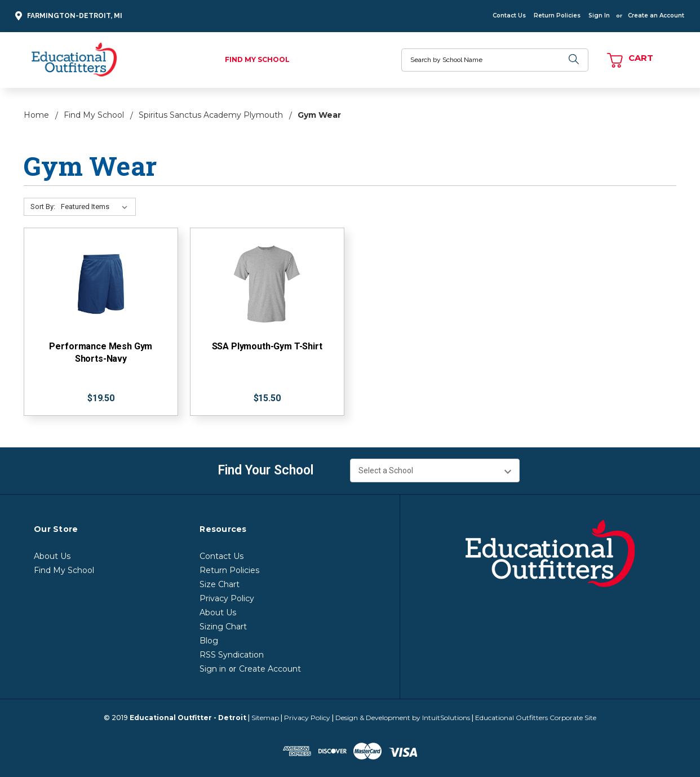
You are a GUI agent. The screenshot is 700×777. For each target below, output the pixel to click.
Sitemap (265, 718)
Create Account (270, 669)
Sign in (213, 669)
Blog (209, 641)
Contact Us (509, 15)
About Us (52, 556)
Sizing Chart (223, 627)
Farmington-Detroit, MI (67, 16)
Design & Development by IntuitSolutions (403, 718)
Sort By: (43, 207)
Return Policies (557, 15)
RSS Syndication (232, 655)
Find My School (257, 59)
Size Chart (220, 584)
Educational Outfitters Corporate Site (536, 718)
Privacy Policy (227, 598)
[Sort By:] (96, 207)
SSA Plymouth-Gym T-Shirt (267, 346)
